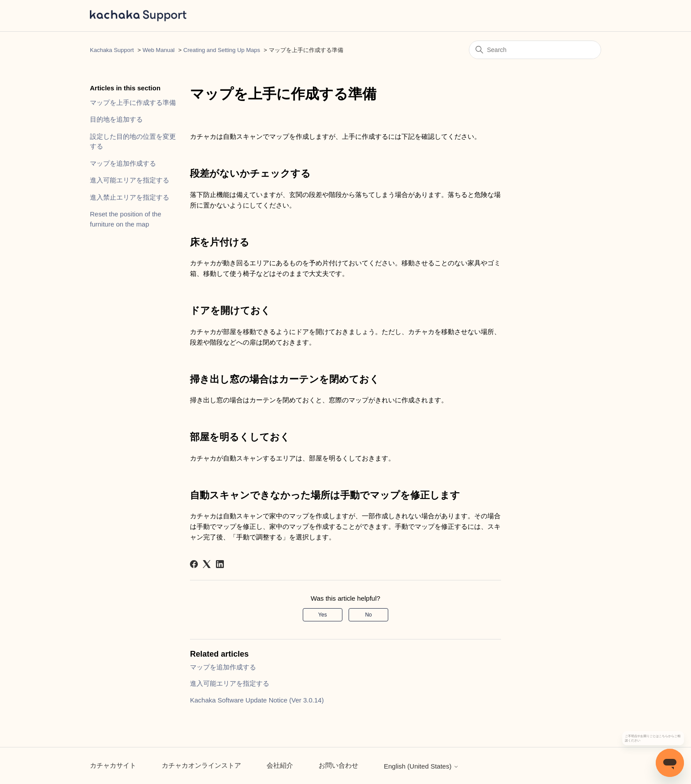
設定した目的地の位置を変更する (133, 141)
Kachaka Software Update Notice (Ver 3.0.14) (257, 700)
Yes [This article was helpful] (323, 615)
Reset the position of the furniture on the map (126, 219)
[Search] (535, 50)
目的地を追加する (116, 119)
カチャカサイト (113, 765)
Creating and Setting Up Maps (222, 50)
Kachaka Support (112, 50)
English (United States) (421, 766)
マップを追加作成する (123, 163)
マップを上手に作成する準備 (133, 102)
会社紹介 (280, 765)
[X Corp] (207, 564)
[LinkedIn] (220, 564)
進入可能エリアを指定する (130, 180)
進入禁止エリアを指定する (130, 197)
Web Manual (159, 50)
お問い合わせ (338, 765)
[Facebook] (194, 564)
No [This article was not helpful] (368, 615)
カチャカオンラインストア (201, 765)
